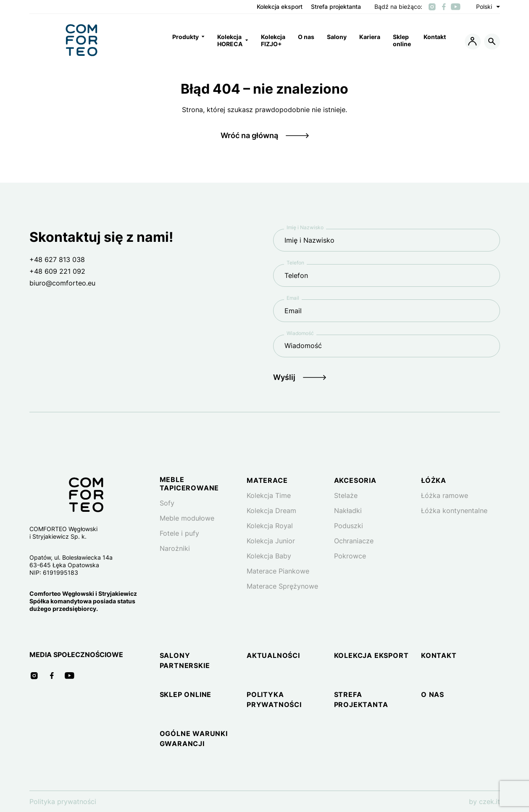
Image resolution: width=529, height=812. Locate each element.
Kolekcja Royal (270, 526)
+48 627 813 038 (57, 259)
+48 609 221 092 (57, 271)
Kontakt (439, 655)
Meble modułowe (187, 518)
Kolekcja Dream (271, 511)
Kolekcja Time (269, 495)
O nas (433, 694)
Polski (488, 7)
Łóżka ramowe (445, 495)
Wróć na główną (249, 135)
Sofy (167, 503)
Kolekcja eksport (280, 7)
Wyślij (284, 377)
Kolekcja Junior (271, 541)
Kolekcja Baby (269, 556)
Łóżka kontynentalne (454, 511)
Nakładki (348, 511)
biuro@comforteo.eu (62, 283)
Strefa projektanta (336, 7)
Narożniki (175, 548)
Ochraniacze (354, 541)
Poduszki (349, 526)
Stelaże (346, 495)
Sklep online (186, 694)
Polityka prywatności (63, 802)
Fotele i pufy (179, 533)
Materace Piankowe (278, 571)
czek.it (490, 802)
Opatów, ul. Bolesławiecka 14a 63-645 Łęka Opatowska (71, 561)
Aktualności (273, 655)
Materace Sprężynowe (282, 586)
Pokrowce (350, 556)
